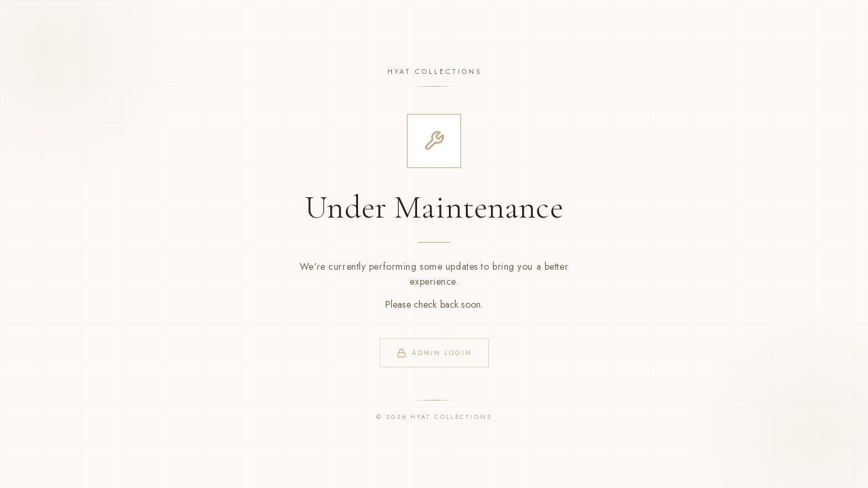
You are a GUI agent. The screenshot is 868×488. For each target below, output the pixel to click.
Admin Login (434, 353)
